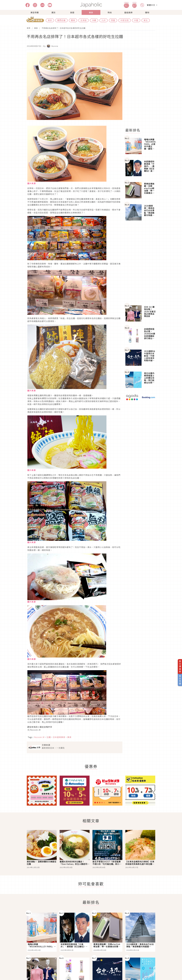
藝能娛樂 (128, 12)
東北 (146, 20)
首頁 (29, 28)
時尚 (110, 12)
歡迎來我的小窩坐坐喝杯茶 (40, 727)
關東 (73, 20)
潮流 (53, 12)
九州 (104, 20)
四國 (113, 20)
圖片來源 (32, 183)
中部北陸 (125, 20)
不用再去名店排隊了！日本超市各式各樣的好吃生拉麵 (64, 28)
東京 (50, 20)
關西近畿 (61, 20)
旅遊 (72, 12)
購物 (147, 12)
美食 (91, 12)
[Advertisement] (142, 89)
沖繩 (94, 20)
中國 (136, 20)
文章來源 (46, 745)
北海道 (84, 20)
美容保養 (35, 12)
